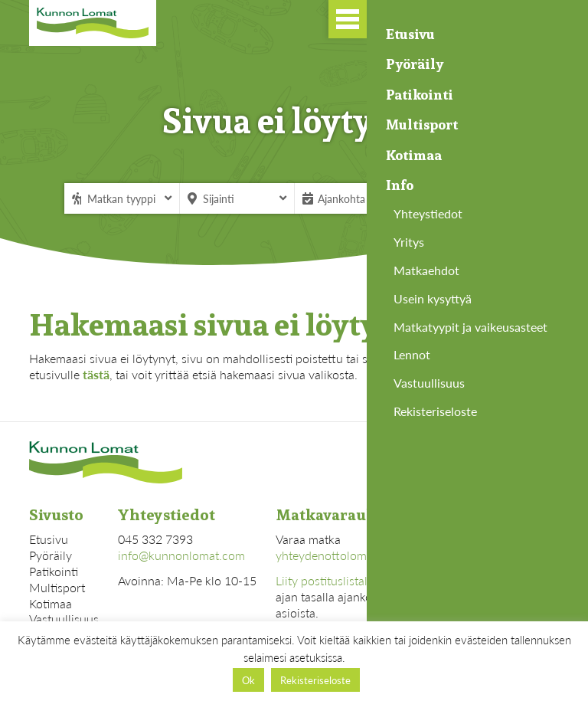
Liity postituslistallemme (339, 580)
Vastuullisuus (64, 619)
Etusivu (49, 539)
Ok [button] (248, 680)
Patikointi (54, 571)
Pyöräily (51, 555)
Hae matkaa (477, 198)
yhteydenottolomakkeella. (344, 555)
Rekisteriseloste (315, 680)
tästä (96, 374)
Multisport (57, 587)
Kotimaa (51, 603)
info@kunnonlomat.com (181, 555)
